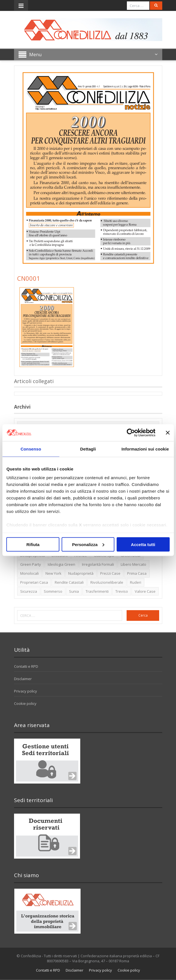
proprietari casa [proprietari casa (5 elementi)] (34, 582)
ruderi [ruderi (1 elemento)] (136, 582)
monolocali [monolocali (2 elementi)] (29, 573)
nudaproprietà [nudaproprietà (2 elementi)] (81, 573)
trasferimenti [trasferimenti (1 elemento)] (97, 591)
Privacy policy (26, 691)
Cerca (143, 615)
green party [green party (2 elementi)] (31, 564)
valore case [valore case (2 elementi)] (145, 591)
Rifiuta (33, 544)
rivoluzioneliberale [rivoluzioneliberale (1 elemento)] (107, 582)
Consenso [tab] (31, 449)
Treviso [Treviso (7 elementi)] (122, 591)
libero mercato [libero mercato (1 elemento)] (133, 564)
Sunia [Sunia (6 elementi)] (74, 591)
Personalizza (88, 544)
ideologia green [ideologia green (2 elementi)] (61, 564)
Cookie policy (25, 703)
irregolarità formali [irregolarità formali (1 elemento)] (98, 564)
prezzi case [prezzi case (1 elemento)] (110, 573)
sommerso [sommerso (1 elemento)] (53, 591)
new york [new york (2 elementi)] (53, 573)
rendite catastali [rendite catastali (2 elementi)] (69, 582)
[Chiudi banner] (168, 433)
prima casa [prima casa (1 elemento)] (137, 573)
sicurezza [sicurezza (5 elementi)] (29, 591)
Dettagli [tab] (88, 449)
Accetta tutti (143, 544)
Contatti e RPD (26, 666)
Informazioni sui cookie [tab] (145, 449)
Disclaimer (23, 679)
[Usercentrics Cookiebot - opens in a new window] (131, 433)
